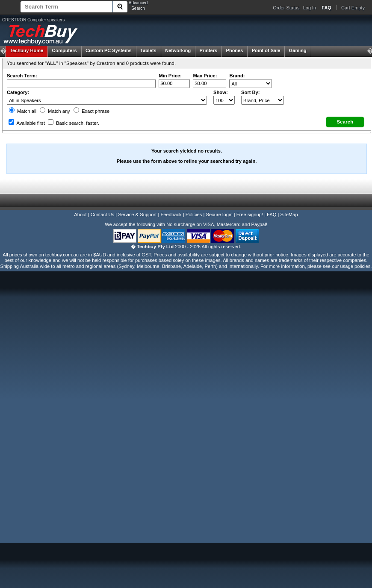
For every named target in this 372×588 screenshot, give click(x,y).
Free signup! (250, 215)
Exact (92, 111)
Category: (18, 92)
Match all (23, 111)
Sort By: (251, 92)
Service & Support (137, 215)
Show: (221, 92)
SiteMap (289, 215)
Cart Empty (353, 8)
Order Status (286, 8)
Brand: (237, 76)
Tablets (148, 50)
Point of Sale (266, 50)
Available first (27, 123)
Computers (64, 50)
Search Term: (22, 76)
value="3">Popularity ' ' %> (263, 100)
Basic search (74, 123)
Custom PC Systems (109, 50)
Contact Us (102, 215)
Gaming (298, 50)
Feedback (171, 215)
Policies (194, 215)
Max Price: (205, 76)
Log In (310, 8)
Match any (55, 111)
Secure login (219, 215)
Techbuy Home (27, 50)
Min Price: (170, 76)
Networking (178, 50)
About (80, 215)
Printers (209, 50)
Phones (235, 50)
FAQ (272, 215)
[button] (345, 122)
